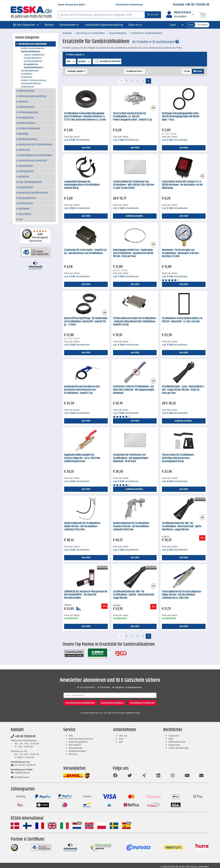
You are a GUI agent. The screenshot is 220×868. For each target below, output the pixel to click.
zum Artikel (86, 148)
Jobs (121, 742)
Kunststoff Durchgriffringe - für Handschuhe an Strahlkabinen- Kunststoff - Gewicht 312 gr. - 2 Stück (86, 321)
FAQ (71, 736)
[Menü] (49, 230)
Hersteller (84, 62)
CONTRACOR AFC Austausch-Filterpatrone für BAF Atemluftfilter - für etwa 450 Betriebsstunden (86, 595)
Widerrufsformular (177, 742)
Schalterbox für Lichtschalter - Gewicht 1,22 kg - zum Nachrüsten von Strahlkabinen (85, 252)
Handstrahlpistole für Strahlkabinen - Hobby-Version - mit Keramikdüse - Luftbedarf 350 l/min (83, 526)
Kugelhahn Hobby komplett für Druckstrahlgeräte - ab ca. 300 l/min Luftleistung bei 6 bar (82, 458)
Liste (187, 71)
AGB (171, 739)
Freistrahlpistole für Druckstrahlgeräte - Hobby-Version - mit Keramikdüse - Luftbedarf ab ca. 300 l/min (182, 595)
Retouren (73, 754)
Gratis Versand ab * (72, 5)
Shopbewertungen (77, 751)
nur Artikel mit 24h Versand (110, 61)
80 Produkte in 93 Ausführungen (156, 42)
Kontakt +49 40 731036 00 (191, 4)
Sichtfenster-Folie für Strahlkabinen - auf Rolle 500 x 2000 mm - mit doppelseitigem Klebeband (134, 390)
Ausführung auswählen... (135, 216)
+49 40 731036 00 (23, 736)
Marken (49, 25)
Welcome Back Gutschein (81, 739)
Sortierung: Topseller (76, 71)
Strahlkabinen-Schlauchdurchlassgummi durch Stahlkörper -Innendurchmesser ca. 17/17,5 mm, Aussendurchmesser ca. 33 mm (85, 117)
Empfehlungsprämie (78, 742)
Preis (71, 62)
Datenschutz (174, 745)
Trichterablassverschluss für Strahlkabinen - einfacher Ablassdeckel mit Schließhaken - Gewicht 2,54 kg (135, 321)
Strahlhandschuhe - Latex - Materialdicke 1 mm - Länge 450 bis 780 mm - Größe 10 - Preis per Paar (183, 390)
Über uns (123, 736)
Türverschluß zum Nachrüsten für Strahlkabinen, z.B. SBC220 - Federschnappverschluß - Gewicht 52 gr (133, 117)
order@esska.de (20, 773)
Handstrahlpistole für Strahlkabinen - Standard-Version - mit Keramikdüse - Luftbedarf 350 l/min (132, 526)
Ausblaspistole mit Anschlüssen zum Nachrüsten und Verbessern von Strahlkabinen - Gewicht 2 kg (82, 390)
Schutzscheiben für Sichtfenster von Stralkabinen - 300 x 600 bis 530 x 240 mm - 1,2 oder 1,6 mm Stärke (134, 185)
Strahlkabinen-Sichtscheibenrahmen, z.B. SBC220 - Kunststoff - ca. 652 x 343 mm (182, 320)
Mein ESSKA (75, 745)
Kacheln (198, 71)
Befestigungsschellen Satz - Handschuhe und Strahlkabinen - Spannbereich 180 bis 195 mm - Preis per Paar (133, 253)
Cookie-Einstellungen (179, 748)
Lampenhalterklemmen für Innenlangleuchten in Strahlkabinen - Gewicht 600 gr (82, 185)
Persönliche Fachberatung (129, 5)
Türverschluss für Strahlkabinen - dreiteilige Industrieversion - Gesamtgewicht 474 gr (178, 458)
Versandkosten (76, 748)
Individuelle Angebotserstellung (104, 25)
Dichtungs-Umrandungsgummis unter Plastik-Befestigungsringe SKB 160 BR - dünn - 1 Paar (181, 117)
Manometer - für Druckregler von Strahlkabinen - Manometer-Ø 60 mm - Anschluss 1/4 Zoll (181, 253)
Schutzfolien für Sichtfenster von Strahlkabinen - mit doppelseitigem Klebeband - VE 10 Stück (131, 458)
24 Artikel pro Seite (135, 71)
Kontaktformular (20, 777)
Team (121, 739)
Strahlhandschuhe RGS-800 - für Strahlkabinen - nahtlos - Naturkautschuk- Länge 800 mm (134, 595)
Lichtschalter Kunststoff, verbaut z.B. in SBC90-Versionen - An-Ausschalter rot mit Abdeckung (182, 185)
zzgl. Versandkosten (77, 140)
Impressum (174, 736)
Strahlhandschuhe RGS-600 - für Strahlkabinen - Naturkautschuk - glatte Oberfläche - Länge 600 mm (182, 526)
